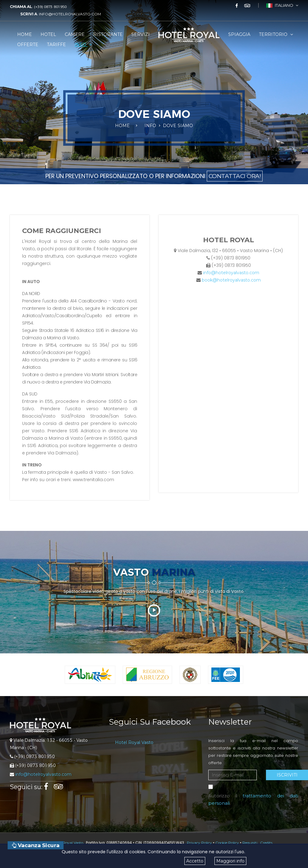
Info (83, 45)
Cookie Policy (227, 843)
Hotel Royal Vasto (134, 742)
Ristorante (108, 34)
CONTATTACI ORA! (235, 176)
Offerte (28, 45)
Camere (75, 34)
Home (25, 34)
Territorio (276, 34)
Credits (266, 843)
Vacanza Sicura (35, 845)
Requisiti (250, 843)
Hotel (48, 34)
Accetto (195, 861)
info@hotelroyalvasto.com (70, 14)
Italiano (282, 5)
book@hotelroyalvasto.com (231, 280)
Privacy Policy (199, 843)
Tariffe (56, 45)
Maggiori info (230, 861)
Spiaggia (239, 34)
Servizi (141, 34)
